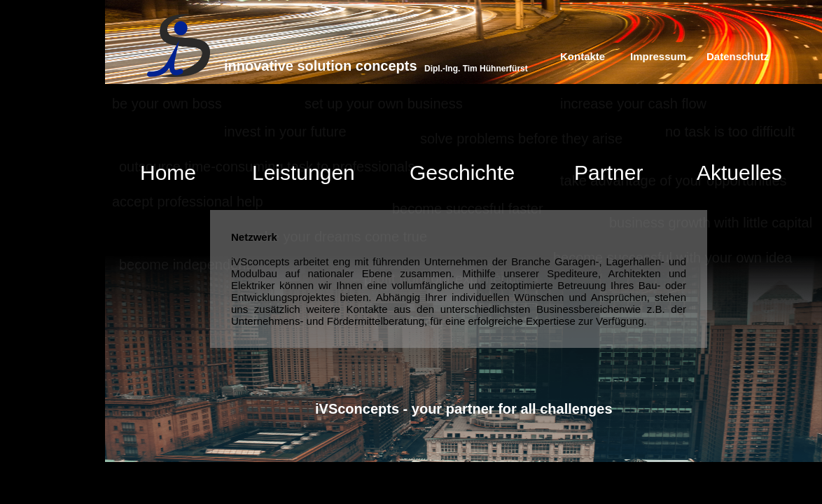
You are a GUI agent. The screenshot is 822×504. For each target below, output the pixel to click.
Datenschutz (738, 56)
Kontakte (583, 56)
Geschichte (462, 173)
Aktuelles (739, 173)
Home (168, 173)
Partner (608, 173)
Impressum (658, 56)
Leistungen (304, 173)
